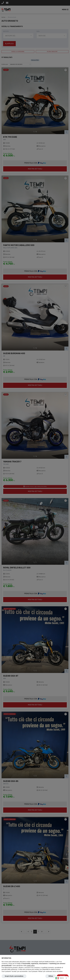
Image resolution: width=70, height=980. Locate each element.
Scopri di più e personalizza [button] (14, 976)
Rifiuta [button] (51, 976)
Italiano (60, 978)
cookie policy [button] (31, 966)
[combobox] (61, 978)
